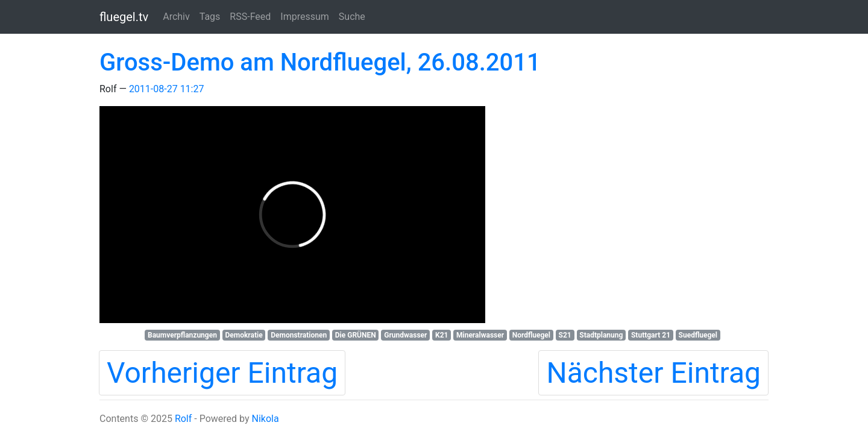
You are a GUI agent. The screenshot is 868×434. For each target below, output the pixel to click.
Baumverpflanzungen (182, 335)
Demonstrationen (299, 335)
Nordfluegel (531, 335)
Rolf (183, 419)
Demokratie (244, 335)
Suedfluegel (698, 335)
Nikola (265, 419)
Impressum (305, 17)
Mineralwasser (480, 335)
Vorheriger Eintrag (222, 373)
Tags (210, 17)
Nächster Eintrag (653, 373)
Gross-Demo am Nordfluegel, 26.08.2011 (320, 62)
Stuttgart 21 (651, 335)
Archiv (176, 17)
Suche (352, 17)
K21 (442, 335)
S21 (565, 335)
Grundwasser (405, 335)
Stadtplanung (601, 335)
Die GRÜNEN (356, 335)
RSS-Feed (250, 17)
